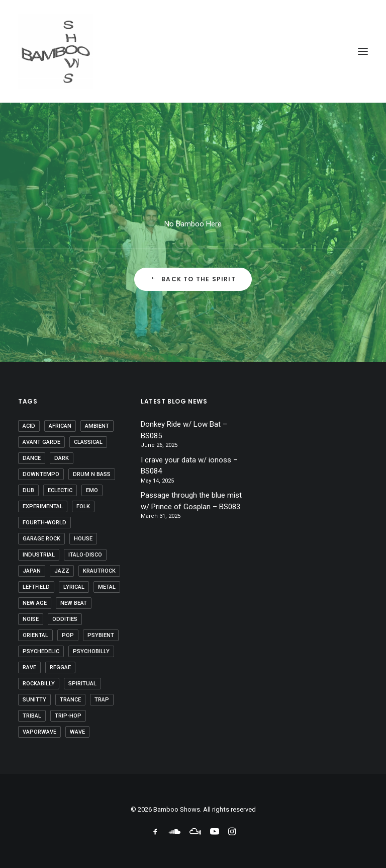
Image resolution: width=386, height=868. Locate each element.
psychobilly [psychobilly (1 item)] (91, 651)
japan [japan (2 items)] (32, 571)
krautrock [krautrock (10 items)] (99, 571)
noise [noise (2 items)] (31, 619)
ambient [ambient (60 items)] (97, 426)
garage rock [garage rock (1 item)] (41, 539)
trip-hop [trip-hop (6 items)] (68, 716)
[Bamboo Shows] (193, 51)
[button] (363, 51)
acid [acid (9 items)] (29, 426)
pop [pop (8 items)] (68, 635)
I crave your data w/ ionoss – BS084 (189, 466)
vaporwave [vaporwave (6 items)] (39, 732)
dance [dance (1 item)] (32, 458)
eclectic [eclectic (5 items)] (60, 490)
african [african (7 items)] (60, 426)
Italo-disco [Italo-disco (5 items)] (85, 555)
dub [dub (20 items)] (28, 490)
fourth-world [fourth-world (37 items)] (44, 523)
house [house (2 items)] (83, 539)
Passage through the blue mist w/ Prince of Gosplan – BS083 (191, 501)
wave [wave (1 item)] (77, 732)
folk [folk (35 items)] (83, 506)
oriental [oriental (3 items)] (35, 635)
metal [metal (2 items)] (107, 587)
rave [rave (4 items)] (29, 667)
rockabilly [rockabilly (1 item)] (39, 684)
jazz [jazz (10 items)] (62, 571)
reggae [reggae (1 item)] (60, 667)
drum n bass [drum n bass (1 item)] (92, 474)
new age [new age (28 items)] (35, 603)
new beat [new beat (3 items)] (74, 603)
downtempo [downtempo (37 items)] (41, 474)
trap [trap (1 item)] (102, 700)
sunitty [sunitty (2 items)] (34, 700)
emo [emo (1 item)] (92, 490)
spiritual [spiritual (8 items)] (82, 684)
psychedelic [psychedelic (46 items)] (41, 651)
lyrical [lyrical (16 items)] (74, 587)
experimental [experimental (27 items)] (43, 506)
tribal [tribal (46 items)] (32, 716)
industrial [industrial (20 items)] (39, 555)
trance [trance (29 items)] (70, 700)
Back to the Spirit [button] (193, 279)
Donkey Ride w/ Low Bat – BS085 (184, 430)
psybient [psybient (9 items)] (101, 635)
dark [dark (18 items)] (62, 458)
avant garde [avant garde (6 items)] (41, 442)
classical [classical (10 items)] (88, 442)
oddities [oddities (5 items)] (65, 619)
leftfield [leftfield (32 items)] (36, 587)
